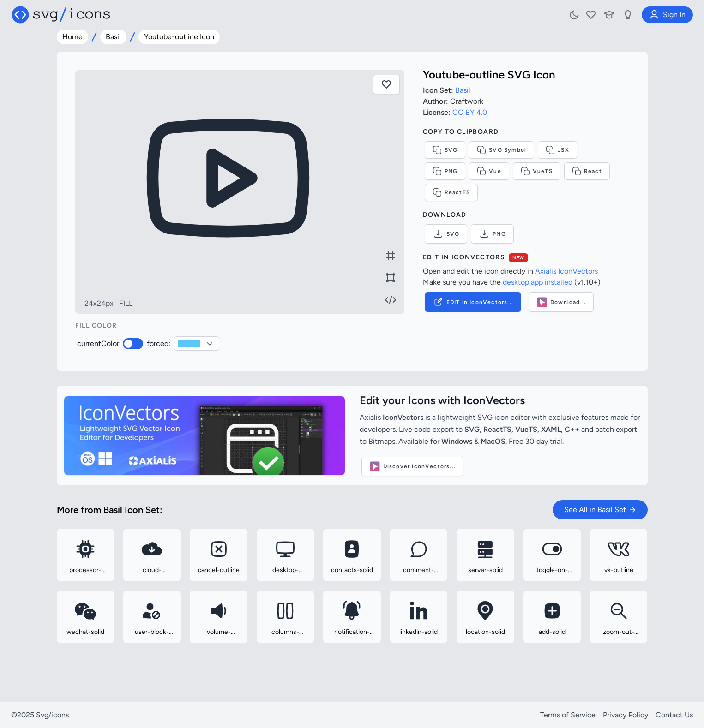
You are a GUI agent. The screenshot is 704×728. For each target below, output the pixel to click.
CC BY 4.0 (470, 112)
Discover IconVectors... (413, 466)
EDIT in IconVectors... (473, 302)
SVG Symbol (502, 150)
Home (72, 37)
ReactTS (451, 192)
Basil (113, 37)
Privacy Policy (626, 715)
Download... (561, 302)
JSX (557, 150)
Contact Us (674, 715)
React (587, 171)
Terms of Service (568, 715)
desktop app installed (538, 282)
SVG (445, 150)
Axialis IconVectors (566, 271)
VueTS (537, 171)
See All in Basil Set (600, 510)
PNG (445, 171)
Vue (489, 171)
